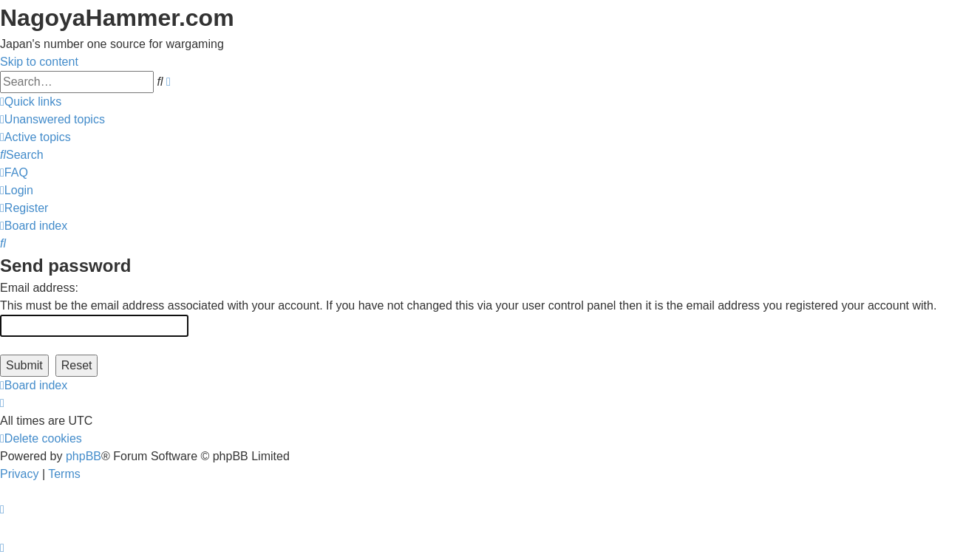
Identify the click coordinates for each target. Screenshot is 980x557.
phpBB (84, 456)
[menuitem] (52, 119)
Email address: (39, 288)
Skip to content (39, 62)
